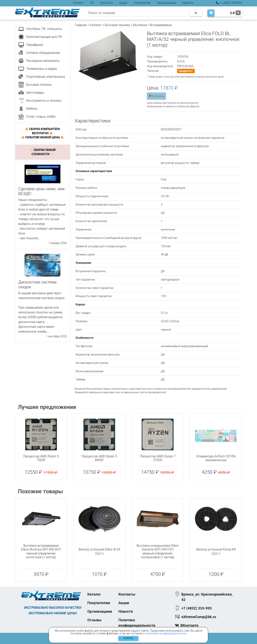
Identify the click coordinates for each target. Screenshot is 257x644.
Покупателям (142, 3)
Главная (81, 25)
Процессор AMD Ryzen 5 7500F (41, 458)
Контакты (107, 3)
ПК (92, 3)
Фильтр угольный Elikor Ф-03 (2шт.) (99, 551)
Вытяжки (140, 25)
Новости (188, 3)
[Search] (137, 13)
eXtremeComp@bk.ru (199, 617)
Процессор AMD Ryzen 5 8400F (99, 458)
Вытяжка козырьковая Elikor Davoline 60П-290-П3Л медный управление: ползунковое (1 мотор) (158, 551)
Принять (128, 638)
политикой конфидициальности (166, 633)
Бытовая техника (117, 25)
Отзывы (94, 620)
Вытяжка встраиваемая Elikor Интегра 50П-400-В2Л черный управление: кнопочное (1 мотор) (41, 551)
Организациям (167, 3)
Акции (123, 3)
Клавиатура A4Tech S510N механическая (216, 458)
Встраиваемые (161, 25)
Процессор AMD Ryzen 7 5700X (158, 458)
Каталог (79, 3)
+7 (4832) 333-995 (229, 3)
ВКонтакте (189, 625)
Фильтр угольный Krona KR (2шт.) (216, 551)
